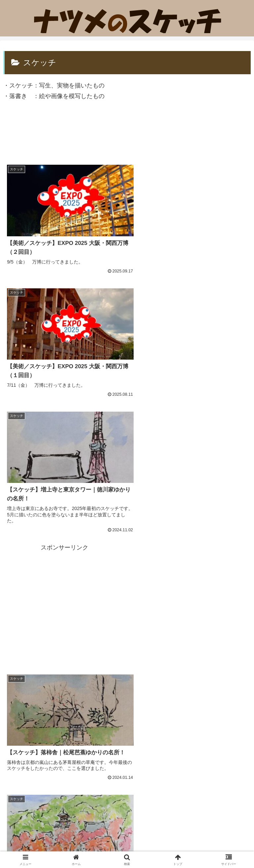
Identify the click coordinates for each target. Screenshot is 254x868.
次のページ (127, 689)
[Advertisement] (127, 135)
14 (145, 715)
